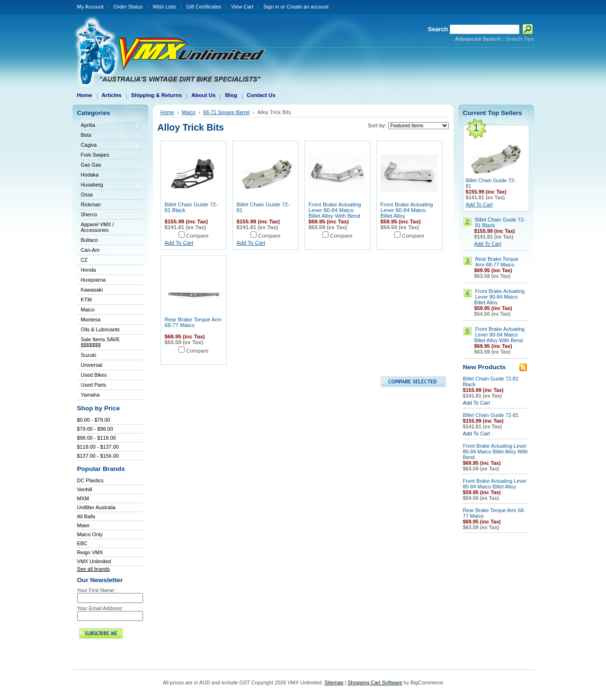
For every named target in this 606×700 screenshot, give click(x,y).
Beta (108, 136)
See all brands (94, 569)
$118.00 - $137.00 (98, 447)
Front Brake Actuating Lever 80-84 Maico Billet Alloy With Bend (335, 210)
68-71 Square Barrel (227, 112)
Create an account (307, 7)
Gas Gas (108, 165)
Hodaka (108, 175)
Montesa (108, 320)
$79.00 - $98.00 (95, 429)
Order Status (128, 7)
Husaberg (108, 185)
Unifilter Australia (97, 507)
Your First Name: (96, 590)
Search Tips (520, 39)
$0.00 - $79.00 (94, 420)
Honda (108, 270)
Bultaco (108, 241)
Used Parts (94, 385)
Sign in (271, 7)
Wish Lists (164, 7)
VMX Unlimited (94, 561)
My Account (90, 7)
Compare (197, 236)
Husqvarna (108, 280)
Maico (108, 310)
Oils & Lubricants (100, 329)
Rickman (108, 205)
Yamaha (108, 395)
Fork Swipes (95, 155)
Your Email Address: (100, 608)
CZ (108, 261)
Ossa (108, 195)
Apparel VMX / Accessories (108, 227)
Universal (108, 366)
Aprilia (108, 126)
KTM (108, 300)
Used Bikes (94, 375)
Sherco (108, 215)
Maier (84, 525)
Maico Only (90, 534)
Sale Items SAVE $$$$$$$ (101, 342)
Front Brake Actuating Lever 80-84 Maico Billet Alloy (407, 210)
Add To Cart (179, 243)
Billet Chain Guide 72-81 (491, 415)
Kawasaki (108, 290)
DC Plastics (90, 480)
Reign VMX (90, 552)
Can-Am (108, 251)
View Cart (242, 7)
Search (438, 29)
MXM (83, 498)
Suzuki (108, 356)
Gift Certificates (204, 7)
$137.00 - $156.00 (98, 456)
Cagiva (108, 146)
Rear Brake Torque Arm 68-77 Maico (193, 322)
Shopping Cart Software (375, 682)
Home (167, 112)
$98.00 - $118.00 (97, 438)
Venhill (85, 489)
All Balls (86, 516)
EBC (82, 543)
